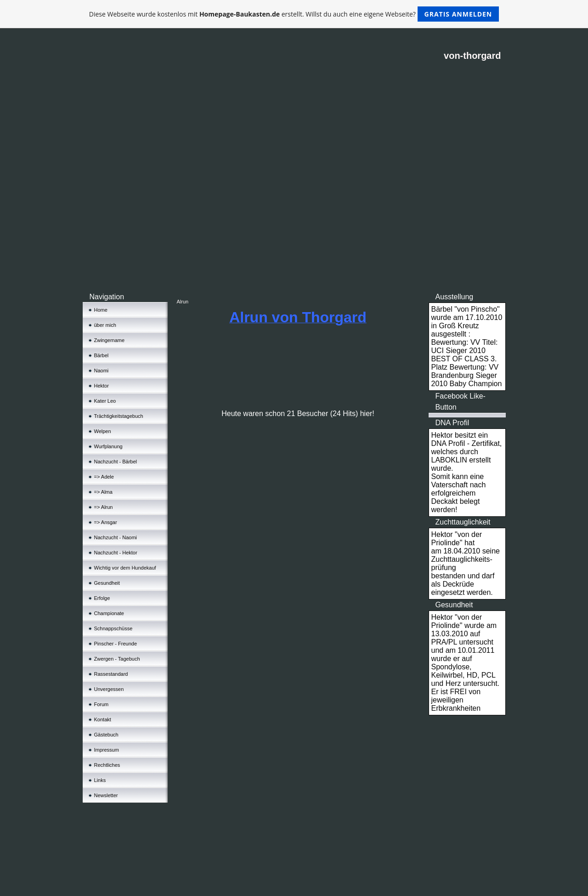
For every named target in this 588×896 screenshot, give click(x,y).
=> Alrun (104, 507)
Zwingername (110, 340)
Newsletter (106, 795)
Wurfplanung (108, 446)
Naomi (102, 371)
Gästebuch (106, 735)
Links (100, 780)
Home (101, 310)
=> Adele (104, 477)
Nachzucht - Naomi (116, 537)
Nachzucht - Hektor (116, 553)
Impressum (107, 750)
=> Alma (103, 492)
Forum (102, 704)
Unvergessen (109, 689)
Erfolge (102, 598)
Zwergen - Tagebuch (117, 659)
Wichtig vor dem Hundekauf (125, 568)
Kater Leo (105, 401)
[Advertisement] (294, 223)
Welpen (103, 431)
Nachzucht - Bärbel (116, 462)
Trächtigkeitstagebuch (119, 416)
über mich (105, 325)
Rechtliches (107, 765)
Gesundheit (107, 583)
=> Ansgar (106, 522)
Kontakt (103, 719)
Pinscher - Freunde (116, 644)
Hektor (102, 386)
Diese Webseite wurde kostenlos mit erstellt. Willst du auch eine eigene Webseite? (294, 14)
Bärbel (102, 355)
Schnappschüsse (113, 628)
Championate (109, 613)
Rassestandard (111, 674)
